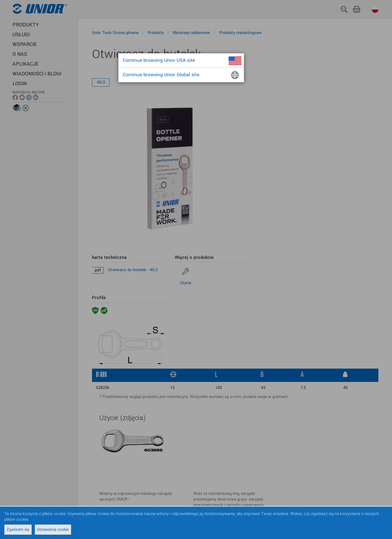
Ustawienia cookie (53, 530)
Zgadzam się (18, 530)
